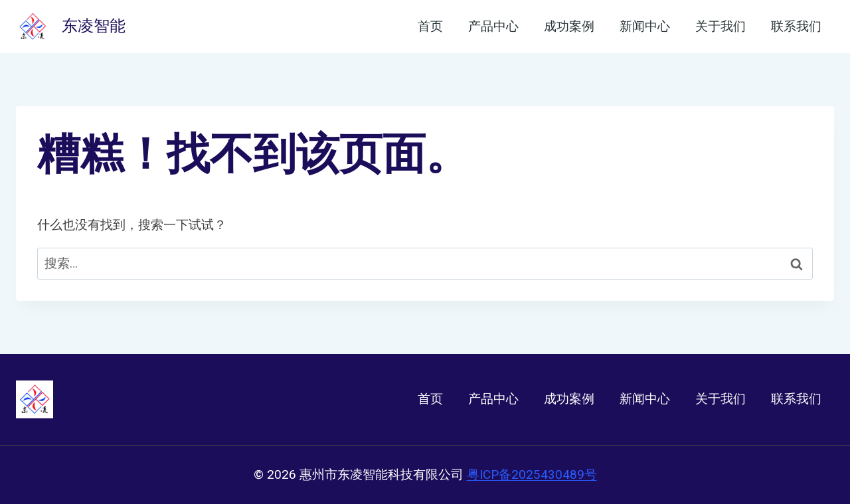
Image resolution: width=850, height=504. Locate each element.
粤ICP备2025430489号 (532, 474)
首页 (430, 27)
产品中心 (493, 27)
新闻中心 (645, 27)
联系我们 (796, 27)
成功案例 (569, 27)
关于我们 (721, 27)
